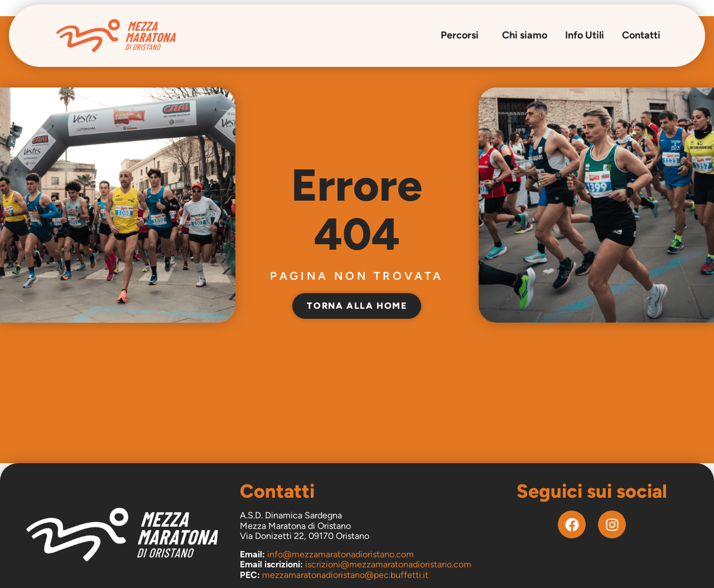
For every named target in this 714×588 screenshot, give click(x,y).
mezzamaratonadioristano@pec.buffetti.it (345, 575)
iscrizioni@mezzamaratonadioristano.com (388, 564)
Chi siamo (525, 35)
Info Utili (585, 35)
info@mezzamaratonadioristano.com (341, 554)
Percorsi (462, 35)
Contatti (641, 35)
